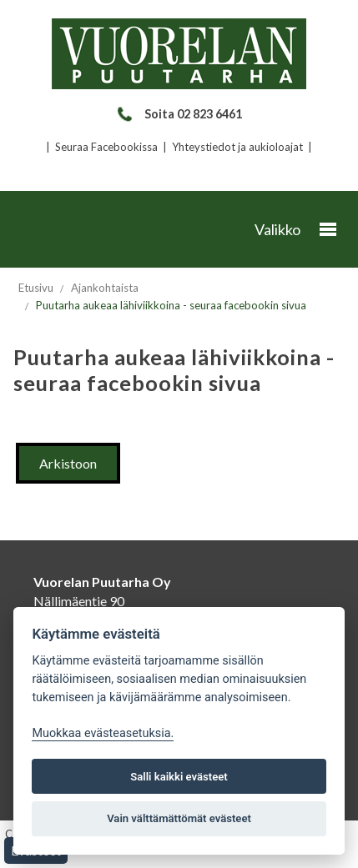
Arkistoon (68, 463)
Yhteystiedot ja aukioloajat (237, 147)
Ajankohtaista (105, 288)
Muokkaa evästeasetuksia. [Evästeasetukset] (103, 733)
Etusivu (36, 288)
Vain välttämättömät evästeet (179, 818)
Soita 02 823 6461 (179, 114)
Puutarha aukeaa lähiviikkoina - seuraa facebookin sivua (171, 305)
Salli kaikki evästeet (179, 777)
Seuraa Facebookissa (106, 147)
